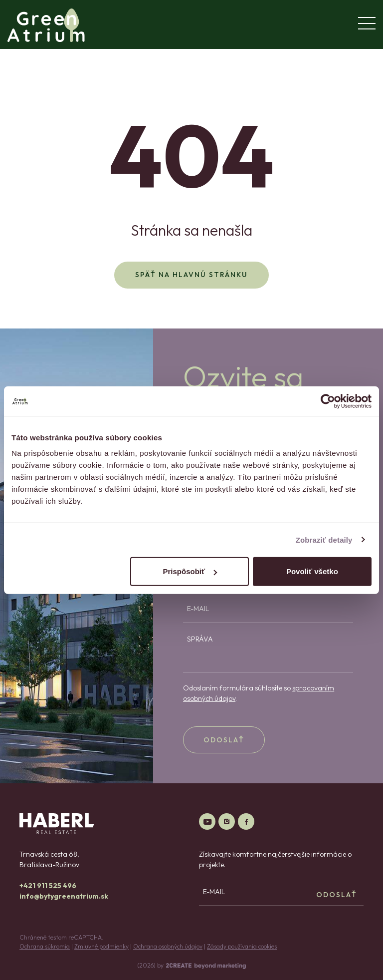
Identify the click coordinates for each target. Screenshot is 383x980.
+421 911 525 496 (48, 886)
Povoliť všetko (312, 571)
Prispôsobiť (190, 571)
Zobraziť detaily (324, 539)
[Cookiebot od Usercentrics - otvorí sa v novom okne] (328, 401)
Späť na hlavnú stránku (191, 275)
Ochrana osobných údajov (168, 946)
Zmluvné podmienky (101, 946)
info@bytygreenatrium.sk (64, 896)
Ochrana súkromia (45, 946)
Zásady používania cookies (242, 946)
